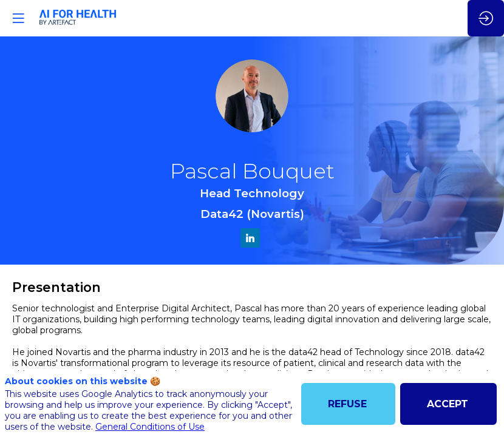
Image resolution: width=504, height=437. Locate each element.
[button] (18, 18)
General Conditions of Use (150, 427)
